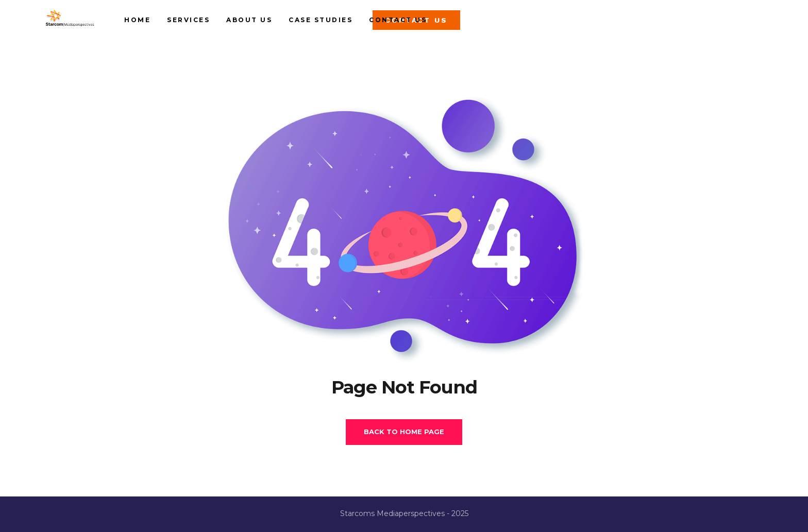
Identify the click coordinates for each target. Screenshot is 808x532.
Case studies (384, 25)
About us (313, 25)
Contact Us (461, 25)
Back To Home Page (404, 432)
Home (201, 25)
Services (252, 25)
